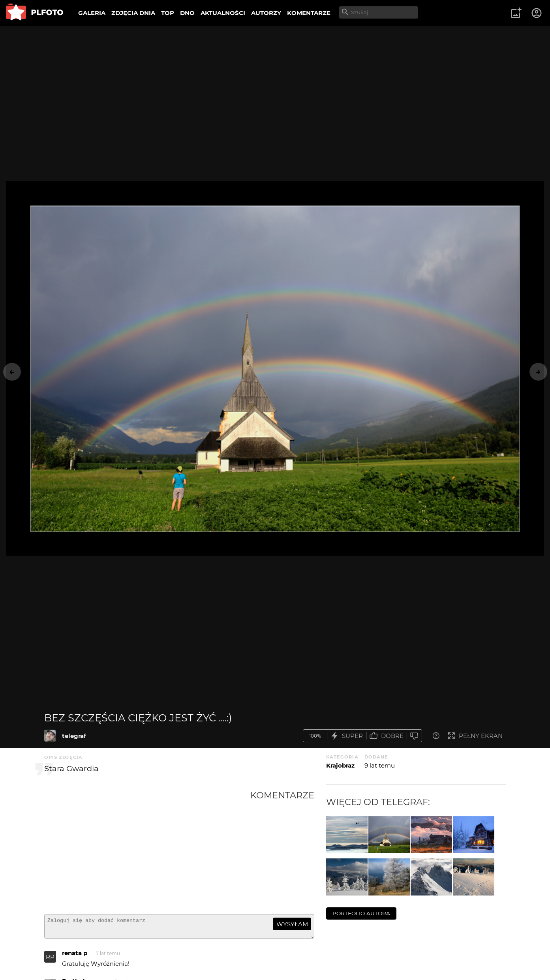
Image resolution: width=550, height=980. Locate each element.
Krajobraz (340, 765)
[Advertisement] (147, 849)
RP (50, 960)
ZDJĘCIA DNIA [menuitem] (133, 13)
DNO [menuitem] (187, 13)
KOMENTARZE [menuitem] (309, 13)
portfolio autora (361, 913)
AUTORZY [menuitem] (266, 13)
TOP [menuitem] (168, 13)
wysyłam (292, 924)
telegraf (74, 736)
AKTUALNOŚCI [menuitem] (223, 13)
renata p (75, 957)
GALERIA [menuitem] (92, 13)
